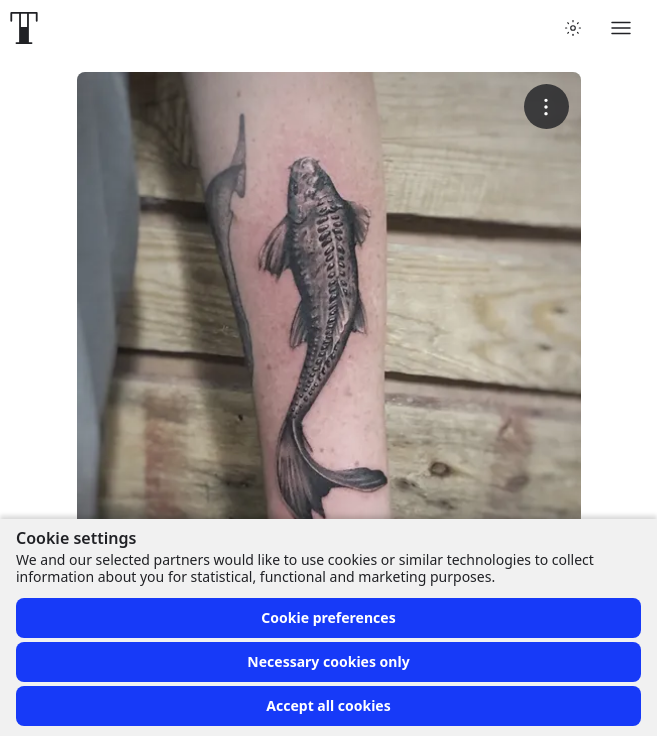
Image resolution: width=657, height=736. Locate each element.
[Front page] (24, 28)
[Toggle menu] (621, 28)
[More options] (546, 106)
